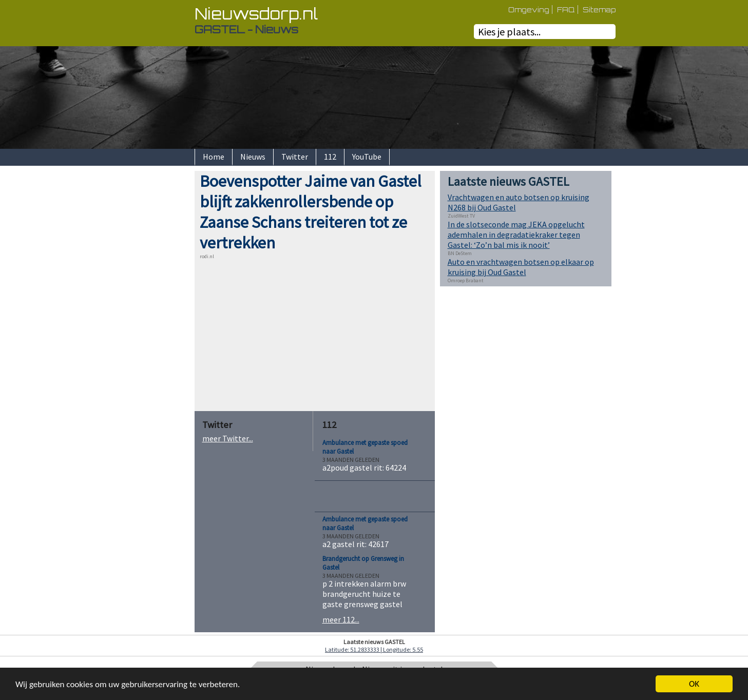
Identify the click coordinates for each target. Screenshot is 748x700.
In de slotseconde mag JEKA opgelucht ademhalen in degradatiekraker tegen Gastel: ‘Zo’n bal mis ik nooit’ (516, 235)
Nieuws (253, 157)
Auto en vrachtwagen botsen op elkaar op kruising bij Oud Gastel (521, 267)
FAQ (566, 9)
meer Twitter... (228, 438)
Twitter (295, 157)
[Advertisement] (159, 325)
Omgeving (529, 9)
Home (214, 157)
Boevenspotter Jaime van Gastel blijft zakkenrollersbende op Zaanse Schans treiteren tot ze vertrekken (311, 212)
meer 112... (341, 619)
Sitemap (599, 9)
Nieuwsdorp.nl (256, 14)
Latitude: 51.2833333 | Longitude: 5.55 (374, 649)
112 (330, 157)
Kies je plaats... (509, 32)
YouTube (367, 157)
